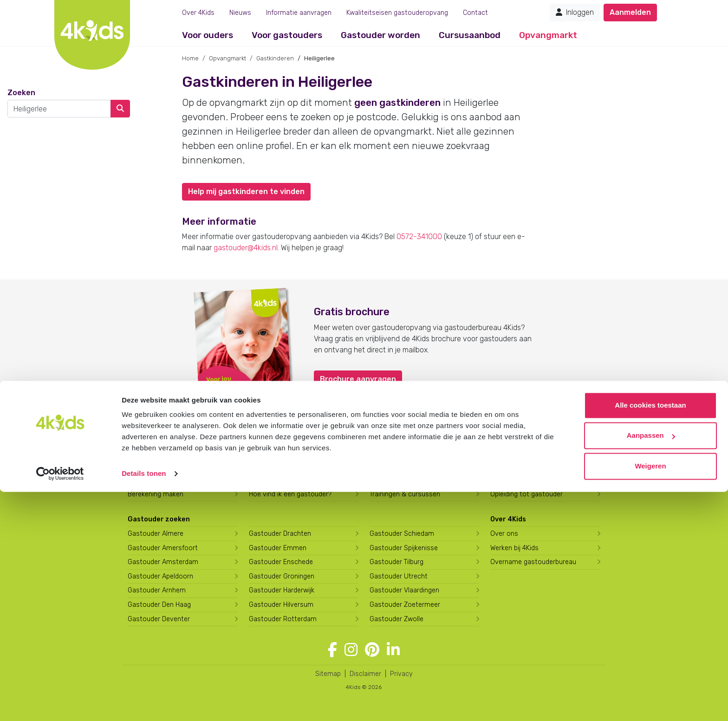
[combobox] (59, 109)
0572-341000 (419, 237)
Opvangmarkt (548, 35)
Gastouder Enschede (281, 562)
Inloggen (575, 12)
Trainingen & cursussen (405, 494)
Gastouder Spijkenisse (404, 548)
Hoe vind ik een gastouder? (290, 494)
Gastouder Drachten (280, 534)
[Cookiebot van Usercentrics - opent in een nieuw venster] (60, 703)
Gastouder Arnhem (157, 590)
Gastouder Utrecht (399, 576)
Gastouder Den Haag (159, 605)
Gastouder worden (380, 35)
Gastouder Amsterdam (163, 562)
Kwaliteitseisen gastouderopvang (397, 13)
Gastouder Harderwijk (282, 590)
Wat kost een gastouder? (287, 480)
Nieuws (240, 13)
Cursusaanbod (470, 35)
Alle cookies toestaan (650, 634)
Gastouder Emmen (278, 548)
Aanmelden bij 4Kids (158, 466)
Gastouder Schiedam (402, 534)
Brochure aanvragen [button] (358, 379)
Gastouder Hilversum (281, 605)
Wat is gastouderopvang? (288, 466)
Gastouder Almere (156, 534)
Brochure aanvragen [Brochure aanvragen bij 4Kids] (159, 480)
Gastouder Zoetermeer (405, 605)
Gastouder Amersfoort (163, 548)
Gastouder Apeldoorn (160, 576)
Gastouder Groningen (282, 576)
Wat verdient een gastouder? (534, 480)
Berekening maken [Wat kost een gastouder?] (156, 494)
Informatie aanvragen (299, 13)
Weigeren (650, 695)
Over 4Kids (198, 13)
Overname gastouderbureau (533, 562)
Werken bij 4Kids (514, 548)
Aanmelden (630, 12)
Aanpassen (651, 665)
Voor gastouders (287, 35)
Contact (475, 13)
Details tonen (144, 703)
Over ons (504, 534)
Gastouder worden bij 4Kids (411, 466)
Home (190, 58)
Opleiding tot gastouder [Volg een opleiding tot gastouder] (526, 494)
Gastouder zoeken (159, 519)
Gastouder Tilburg (396, 562)
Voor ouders (208, 35)
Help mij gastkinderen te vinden (246, 192)
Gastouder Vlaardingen (404, 590)
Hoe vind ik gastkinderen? (408, 480)
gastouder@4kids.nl (246, 248)
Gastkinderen (275, 58)
